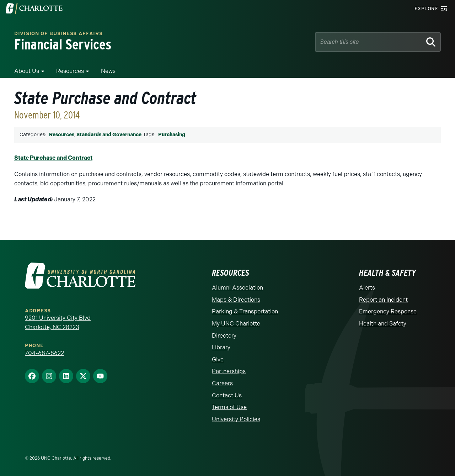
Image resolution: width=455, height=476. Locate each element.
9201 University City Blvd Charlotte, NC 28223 (58, 322)
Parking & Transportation (245, 311)
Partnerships (229, 371)
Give (218, 359)
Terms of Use (229, 407)
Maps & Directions (236, 300)
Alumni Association (237, 288)
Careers (222, 383)
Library (221, 347)
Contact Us (227, 395)
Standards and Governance (109, 135)
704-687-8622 (44, 353)
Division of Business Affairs (58, 34)
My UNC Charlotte (236, 324)
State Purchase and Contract (53, 158)
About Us (27, 71)
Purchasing (172, 135)
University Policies (236, 419)
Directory (224, 336)
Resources (70, 71)
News (108, 71)
